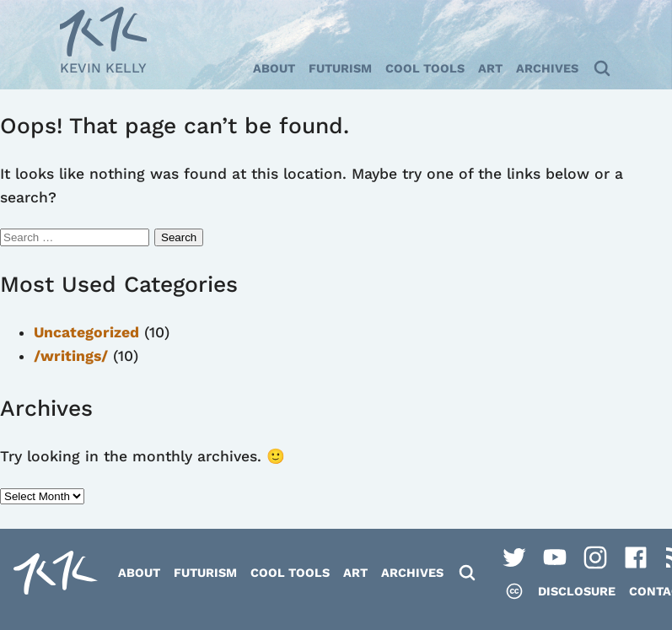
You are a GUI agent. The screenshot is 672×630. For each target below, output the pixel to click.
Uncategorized (86, 332)
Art (490, 68)
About (274, 68)
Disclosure (577, 591)
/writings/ (71, 356)
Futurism (340, 68)
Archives (547, 68)
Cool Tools (425, 68)
